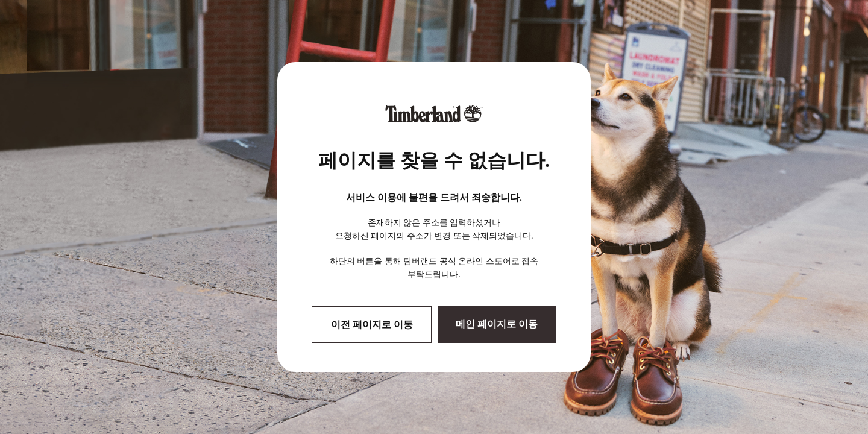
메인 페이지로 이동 (497, 324)
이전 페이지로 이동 (372, 325)
